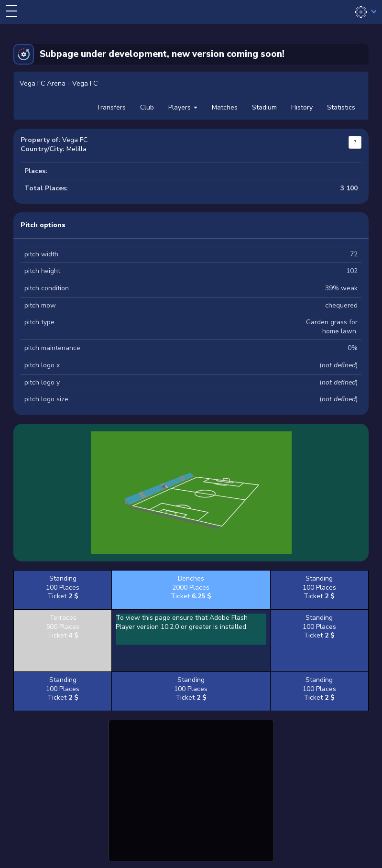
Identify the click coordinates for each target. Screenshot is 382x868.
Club (147, 107)
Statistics (341, 107)
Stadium (264, 107)
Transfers (111, 107)
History (302, 107)
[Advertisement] (191, 789)
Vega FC (75, 140)
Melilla (76, 149)
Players (183, 107)
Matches (225, 107)
